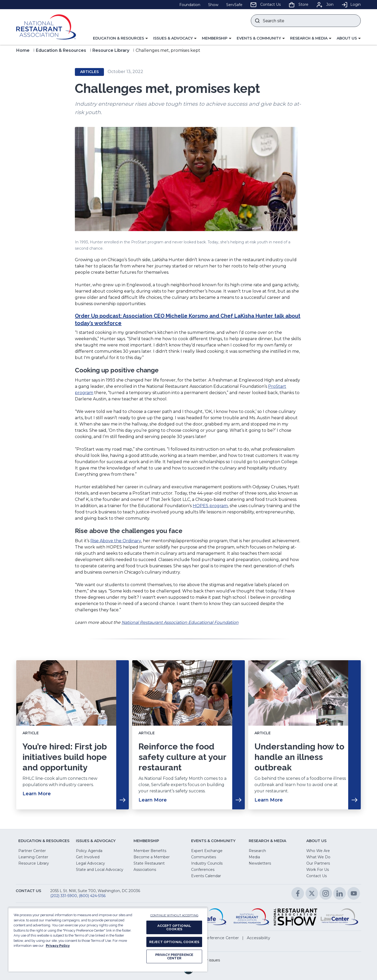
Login (351, 4)
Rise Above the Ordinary (116, 541)
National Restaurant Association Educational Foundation (180, 622)
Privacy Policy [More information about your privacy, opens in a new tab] (58, 946)
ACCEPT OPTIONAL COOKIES (174, 927)
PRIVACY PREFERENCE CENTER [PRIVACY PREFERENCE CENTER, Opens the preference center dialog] (174, 956)
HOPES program (210, 506)
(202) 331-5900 (64, 896)
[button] (120, 38)
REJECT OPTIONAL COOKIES (174, 942)
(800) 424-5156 (92, 896)
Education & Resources (61, 50)
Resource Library (111, 50)
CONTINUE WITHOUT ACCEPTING (174, 915)
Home (23, 50)
